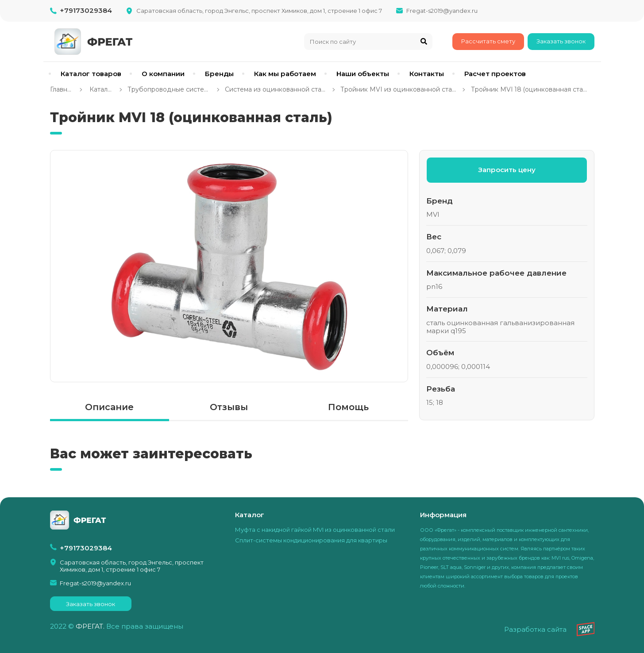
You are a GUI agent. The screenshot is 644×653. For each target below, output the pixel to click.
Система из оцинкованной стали (276, 90)
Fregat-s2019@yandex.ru (442, 11)
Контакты (427, 74)
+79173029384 (86, 10)
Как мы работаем (285, 74)
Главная (62, 90)
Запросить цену (507, 170)
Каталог (100, 90)
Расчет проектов (495, 74)
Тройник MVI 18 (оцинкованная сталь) (530, 90)
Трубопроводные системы (169, 90)
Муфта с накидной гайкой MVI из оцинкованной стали (315, 530)
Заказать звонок (561, 41)
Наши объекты (363, 74)
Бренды (219, 74)
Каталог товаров (91, 74)
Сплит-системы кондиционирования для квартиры (311, 540)
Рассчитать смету (488, 41)
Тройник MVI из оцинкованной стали (398, 90)
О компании (163, 74)
